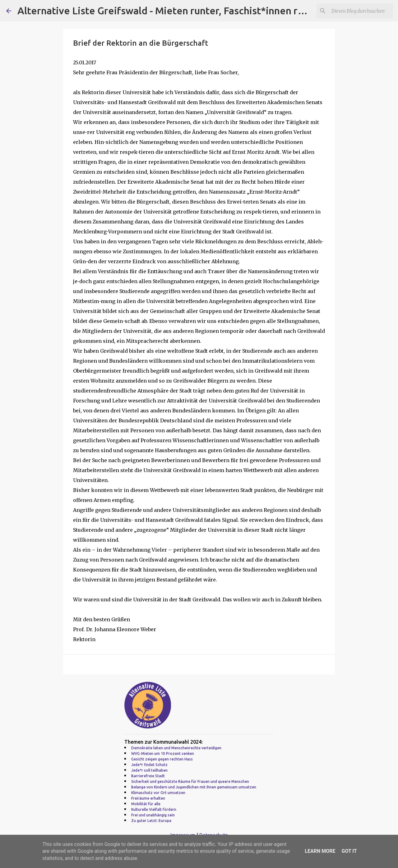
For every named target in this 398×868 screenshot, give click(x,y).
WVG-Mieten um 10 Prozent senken (163, 753)
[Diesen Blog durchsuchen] (360, 11)
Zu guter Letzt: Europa (151, 821)
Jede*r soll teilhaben (149, 770)
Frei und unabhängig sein (153, 815)
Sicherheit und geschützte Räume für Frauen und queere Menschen (190, 781)
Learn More (320, 851)
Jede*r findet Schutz (149, 765)
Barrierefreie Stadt (148, 776)
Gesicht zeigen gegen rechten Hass (162, 759)
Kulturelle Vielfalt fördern (154, 809)
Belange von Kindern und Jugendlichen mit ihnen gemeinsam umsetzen (194, 787)
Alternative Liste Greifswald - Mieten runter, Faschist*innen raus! (167, 11)
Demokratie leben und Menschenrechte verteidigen (176, 748)
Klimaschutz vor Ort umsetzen (158, 793)
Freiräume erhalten (148, 798)
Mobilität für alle (146, 804)
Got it (349, 851)
